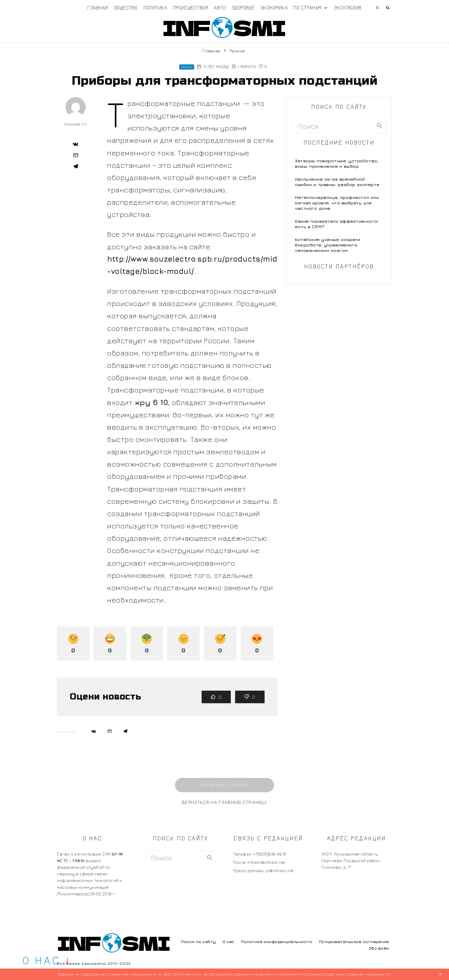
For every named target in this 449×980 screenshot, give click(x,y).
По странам (307, 8)
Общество (126, 8)
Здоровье (243, 8)
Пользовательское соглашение (354, 942)
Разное (187, 67)
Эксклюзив (348, 8)
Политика (155, 8)
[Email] (76, 155)
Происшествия (191, 8)
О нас (229, 942)
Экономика (274, 8)
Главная (98, 8)
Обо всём (379, 948)
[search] (380, 126)
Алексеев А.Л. (76, 124)
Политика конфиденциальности (277, 942)
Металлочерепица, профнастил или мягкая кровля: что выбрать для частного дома (337, 203)
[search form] (333, 126)
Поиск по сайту (198, 942)
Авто (220, 8)
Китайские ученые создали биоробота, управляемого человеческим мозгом (328, 245)
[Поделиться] (76, 144)
